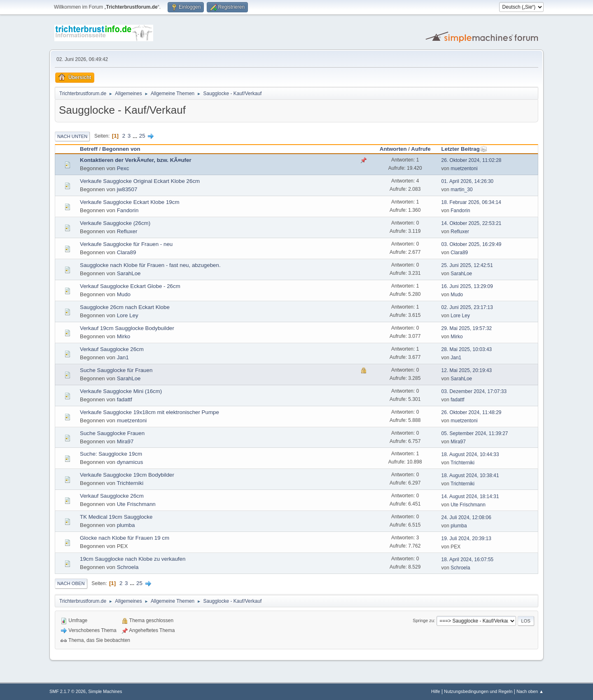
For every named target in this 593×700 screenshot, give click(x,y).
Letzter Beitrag (464, 149)
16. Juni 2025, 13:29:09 (467, 286)
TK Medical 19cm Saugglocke (116, 517)
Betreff (89, 149)
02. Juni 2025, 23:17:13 (467, 307)
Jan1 (123, 357)
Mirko (124, 336)
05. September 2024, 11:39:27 (475, 433)
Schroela (128, 567)
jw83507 (127, 189)
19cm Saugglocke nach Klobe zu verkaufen (133, 559)
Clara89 (127, 252)
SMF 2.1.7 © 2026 (68, 691)
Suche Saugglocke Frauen (112, 433)
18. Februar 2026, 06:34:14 (471, 202)
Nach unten (72, 136)
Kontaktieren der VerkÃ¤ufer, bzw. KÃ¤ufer (136, 160)
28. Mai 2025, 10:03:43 (467, 349)
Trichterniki (462, 463)
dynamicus (130, 462)
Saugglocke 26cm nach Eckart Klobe (125, 307)
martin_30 (461, 190)
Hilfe (436, 691)
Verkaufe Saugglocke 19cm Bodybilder (127, 475)
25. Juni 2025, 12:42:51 (467, 265)
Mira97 (125, 441)
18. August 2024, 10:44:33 (470, 454)
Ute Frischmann (136, 504)
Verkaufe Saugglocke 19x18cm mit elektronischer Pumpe (149, 412)
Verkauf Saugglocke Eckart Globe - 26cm (130, 286)
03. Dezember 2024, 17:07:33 (474, 391)
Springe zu (423, 620)
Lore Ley (128, 315)
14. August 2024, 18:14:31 (470, 496)
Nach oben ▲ (530, 691)
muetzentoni (464, 169)
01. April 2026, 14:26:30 (468, 181)
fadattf (125, 399)
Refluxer (127, 231)
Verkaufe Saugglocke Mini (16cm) (121, 391)
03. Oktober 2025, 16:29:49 (472, 244)
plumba (126, 525)
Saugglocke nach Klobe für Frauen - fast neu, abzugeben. (150, 265)
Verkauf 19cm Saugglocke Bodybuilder (127, 328)
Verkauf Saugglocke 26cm (112, 349)
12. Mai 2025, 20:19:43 (467, 370)
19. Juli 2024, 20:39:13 (466, 538)
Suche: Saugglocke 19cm (111, 454)
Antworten (393, 149)
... (136, 136)
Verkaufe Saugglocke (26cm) (115, 223)
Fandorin (128, 210)
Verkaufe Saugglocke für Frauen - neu (126, 244)
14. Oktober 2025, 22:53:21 (472, 223)
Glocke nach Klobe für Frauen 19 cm (125, 538)
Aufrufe (421, 149)
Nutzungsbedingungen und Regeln (478, 691)
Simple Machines (105, 691)
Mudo (124, 294)
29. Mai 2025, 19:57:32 (467, 328)
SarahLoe (129, 273)
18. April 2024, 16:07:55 (468, 560)
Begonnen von (121, 149)
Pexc (123, 168)
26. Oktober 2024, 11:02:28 (472, 160)
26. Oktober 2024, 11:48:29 (472, 412)
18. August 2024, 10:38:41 (470, 475)
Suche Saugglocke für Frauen (116, 370)
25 (142, 136)
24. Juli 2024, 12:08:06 (466, 517)
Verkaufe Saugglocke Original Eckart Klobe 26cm (140, 181)
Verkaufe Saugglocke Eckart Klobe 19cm (130, 202)
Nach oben (71, 583)
